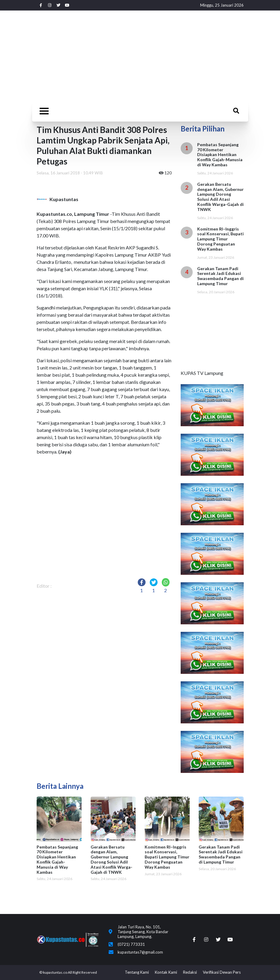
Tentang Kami (137, 972)
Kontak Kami (166, 972)
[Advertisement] (140, 56)
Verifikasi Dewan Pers (222, 972)
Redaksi (190, 972)
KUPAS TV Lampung (202, 373)
